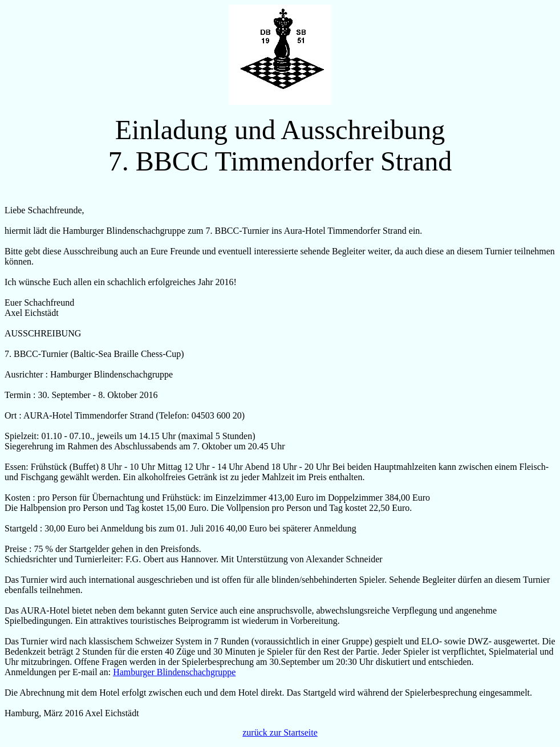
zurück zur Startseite (280, 732)
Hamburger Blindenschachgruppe (174, 672)
